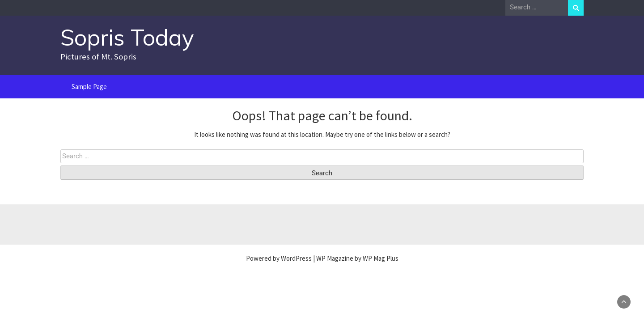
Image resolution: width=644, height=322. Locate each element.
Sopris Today (127, 37)
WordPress (296, 258)
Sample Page (89, 87)
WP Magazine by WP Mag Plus (357, 258)
